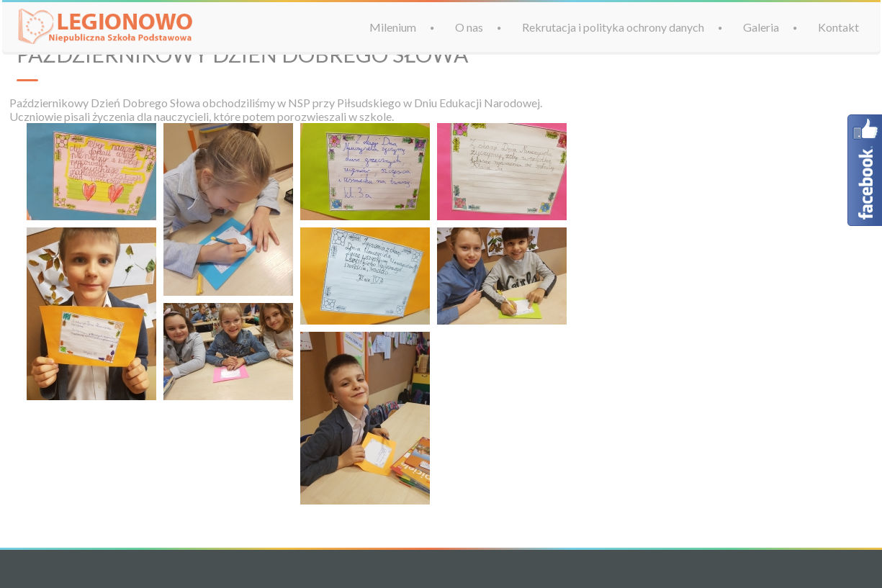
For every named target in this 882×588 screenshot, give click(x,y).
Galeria (761, 27)
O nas (469, 27)
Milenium (393, 27)
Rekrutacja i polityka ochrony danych (613, 27)
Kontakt (838, 27)
